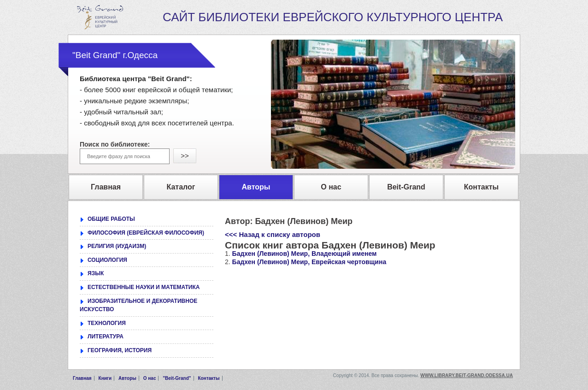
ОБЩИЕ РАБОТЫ (111, 219)
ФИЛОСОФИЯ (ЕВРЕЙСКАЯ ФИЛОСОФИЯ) (146, 233)
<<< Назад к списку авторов (273, 234)
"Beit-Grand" (177, 378)
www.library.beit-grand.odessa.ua (467, 375)
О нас (150, 378)
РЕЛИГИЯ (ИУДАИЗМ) (117, 246)
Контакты (209, 378)
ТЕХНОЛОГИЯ (107, 323)
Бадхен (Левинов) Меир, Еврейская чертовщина (309, 262)
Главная (82, 378)
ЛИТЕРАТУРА (106, 337)
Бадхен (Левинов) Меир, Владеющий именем (305, 254)
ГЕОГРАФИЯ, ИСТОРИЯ (120, 350)
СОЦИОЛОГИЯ (107, 260)
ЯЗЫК (96, 273)
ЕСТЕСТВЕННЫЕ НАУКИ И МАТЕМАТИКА (144, 287)
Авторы (127, 378)
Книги (105, 378)
